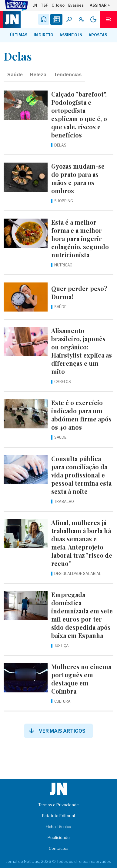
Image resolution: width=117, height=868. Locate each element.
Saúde (15, 75)
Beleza (38, 75)
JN (35, 5)
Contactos (59, 848)
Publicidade (59, 837)
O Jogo (58, 5)
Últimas (19, 35)
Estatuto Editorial (59, 816)
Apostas (98, 35)
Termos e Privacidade (59, 805)
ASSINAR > (100, 5)
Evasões (76, 5)
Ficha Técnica (59, 827)
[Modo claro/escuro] (93, 19)
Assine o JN (71, 35)
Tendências (68, 75)
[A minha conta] (81, 19)
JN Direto (43, 35)
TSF (44, 5)
